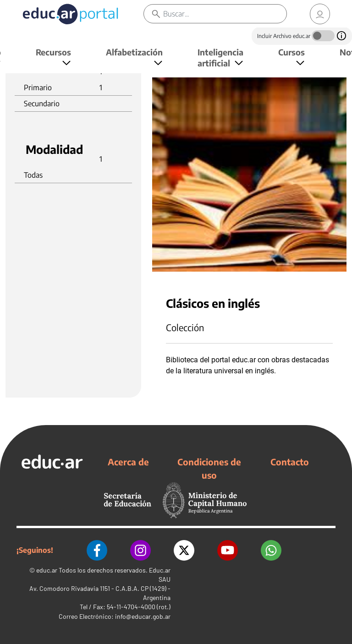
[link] (320, 14)
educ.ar (47, 570)
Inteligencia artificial (220, 57)
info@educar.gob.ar (143, 616)
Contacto (290, 462)
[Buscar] (225, 14)
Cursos (291, 52)
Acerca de (128, 462)
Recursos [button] (53, 52)
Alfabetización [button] (134, 52)
